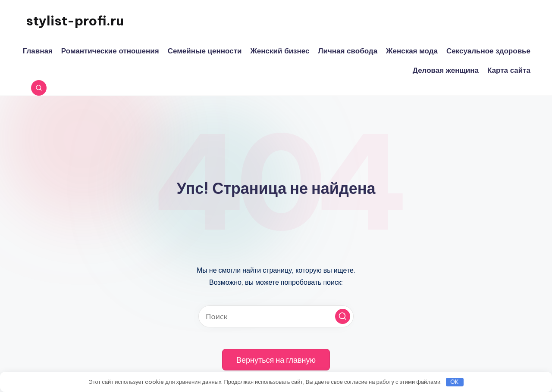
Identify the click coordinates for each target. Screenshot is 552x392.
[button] (343, 316)
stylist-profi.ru (75, 21)
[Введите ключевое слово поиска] (276, 316)
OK (455, 382)
